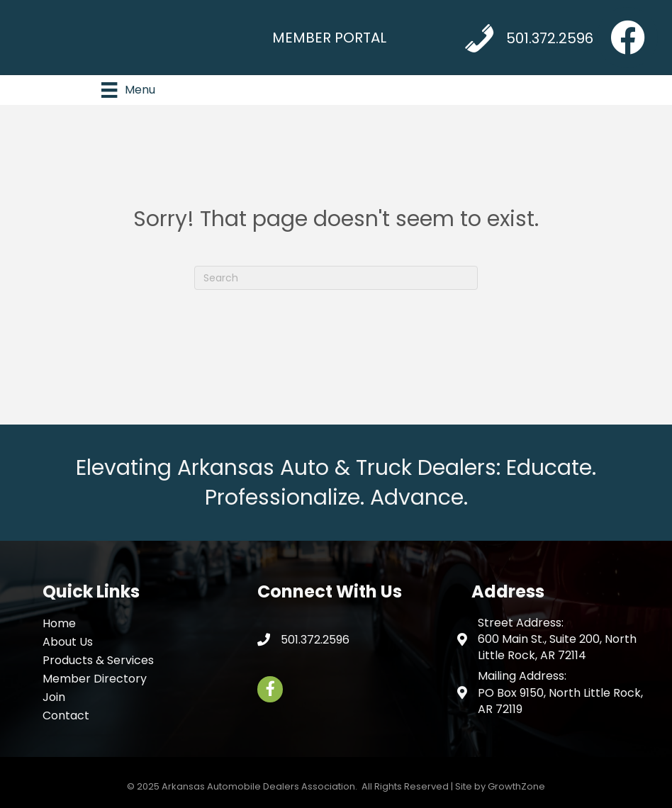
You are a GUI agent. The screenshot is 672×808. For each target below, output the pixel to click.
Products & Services (98, 660)
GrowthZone (516, 786)
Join (54, 697)
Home (59, 623)
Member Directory (95, 679)
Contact (66, 716)
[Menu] (128, 90)
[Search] (336, 278)
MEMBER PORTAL (329, 38)
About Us (68, 642)
